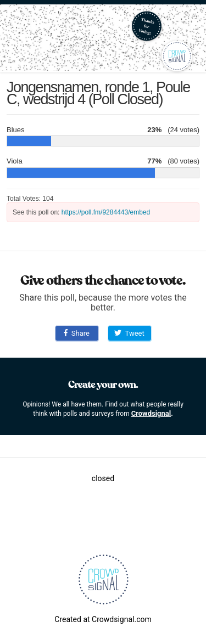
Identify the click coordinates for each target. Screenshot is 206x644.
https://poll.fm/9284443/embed (106, 212)
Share (77, 333)
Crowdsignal (151, 413)
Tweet (129, 333)
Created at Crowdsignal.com (103, 619)
